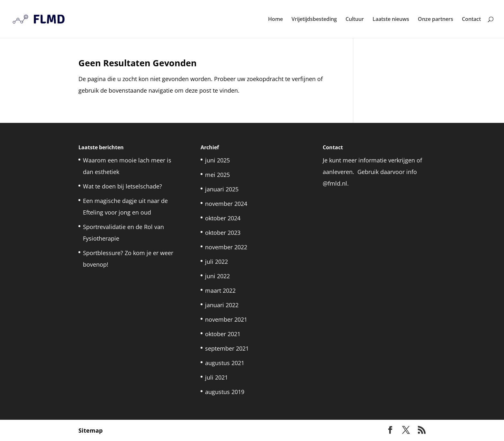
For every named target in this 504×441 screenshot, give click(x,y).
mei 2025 (217, 175)
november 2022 (226, 247)
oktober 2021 (223, 334)
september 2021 (227, 348)
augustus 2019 (225, 392)
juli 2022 (216, 262)
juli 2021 (216, 377)
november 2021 (226, 319)
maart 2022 (220, 290)
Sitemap (90, 430)
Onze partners (436, 20)
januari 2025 (222, 189)
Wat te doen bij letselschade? (122, 186)
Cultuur (355, 20)
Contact (471, 20)
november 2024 (226, 204)
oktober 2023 (223, 233)
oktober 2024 (223, 218)
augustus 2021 (225, 363)
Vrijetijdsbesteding (314, 20)
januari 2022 (222, 305)
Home (275, 20)
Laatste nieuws (391, 20)
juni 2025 (217, 160)
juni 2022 (217, 276)
